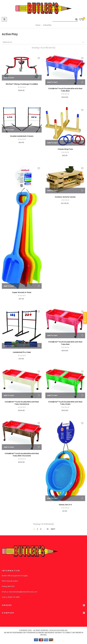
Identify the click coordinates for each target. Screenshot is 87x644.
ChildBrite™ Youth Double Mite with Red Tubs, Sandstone (22, 403)
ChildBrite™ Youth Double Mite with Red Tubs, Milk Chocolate (22, 455)
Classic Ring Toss (65, 149)
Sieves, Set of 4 (65, 505)
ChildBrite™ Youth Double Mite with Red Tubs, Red (65, 343)
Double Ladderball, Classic (22, 136)
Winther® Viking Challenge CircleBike (22, 84)
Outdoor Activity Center (65, 197)
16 (48, 529)
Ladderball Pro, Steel (22, 352)
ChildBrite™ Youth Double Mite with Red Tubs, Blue (65, 90)
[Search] (65, 19)
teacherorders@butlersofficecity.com (23, 592)
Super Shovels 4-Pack (22, 292)
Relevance (44, 42)
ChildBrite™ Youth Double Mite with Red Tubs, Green (65, 403)
